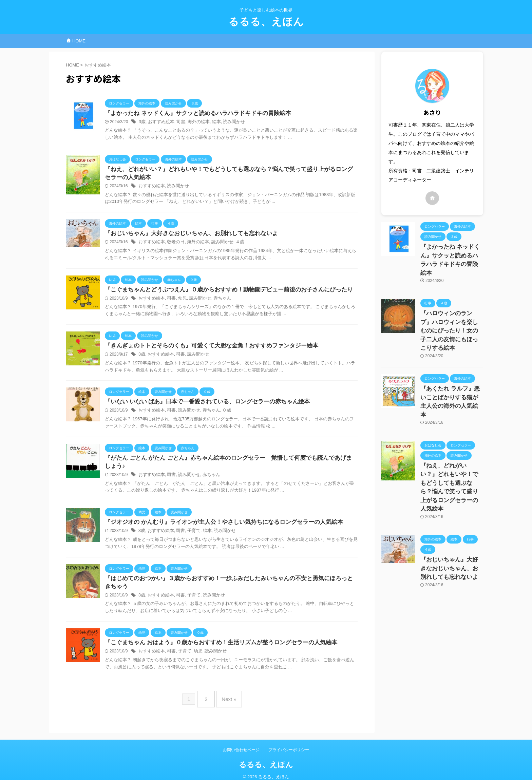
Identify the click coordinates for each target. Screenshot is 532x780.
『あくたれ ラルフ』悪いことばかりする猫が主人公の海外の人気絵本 (451, 371)
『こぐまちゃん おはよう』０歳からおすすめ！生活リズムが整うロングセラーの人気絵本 (214, 641)
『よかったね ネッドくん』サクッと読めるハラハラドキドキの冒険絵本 (192, 113)
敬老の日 (173, 244)
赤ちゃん (216, 301)
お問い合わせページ (241, 743)
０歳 (221, 414)
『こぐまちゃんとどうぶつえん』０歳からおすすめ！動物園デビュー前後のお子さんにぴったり (222, 292)
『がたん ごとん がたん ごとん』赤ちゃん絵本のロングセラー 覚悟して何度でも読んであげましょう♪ (231, 462)
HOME (76, 41)
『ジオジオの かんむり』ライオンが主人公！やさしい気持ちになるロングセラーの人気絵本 (217, 519)
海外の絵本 (194, 122)
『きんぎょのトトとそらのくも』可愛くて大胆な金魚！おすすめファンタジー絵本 (205, 349)
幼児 (179, 301)
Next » (227, 695)
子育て (190, 528)
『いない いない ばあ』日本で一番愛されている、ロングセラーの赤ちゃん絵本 (204, 405)
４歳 (233, 244)
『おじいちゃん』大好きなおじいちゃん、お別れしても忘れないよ (186, 235)
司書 (178, 122)
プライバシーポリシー (289, 743)
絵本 (211, 122)
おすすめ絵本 (159, 122)
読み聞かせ (228, 122)
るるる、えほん (266, 22)
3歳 (142, 122)
